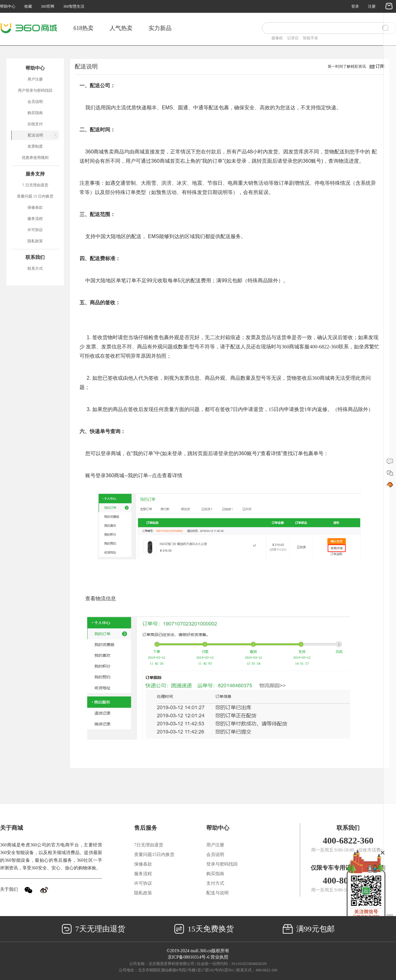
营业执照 (219, 957)
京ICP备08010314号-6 (189, 957)
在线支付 (35, 124)
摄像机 (277, 38)
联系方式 (35, 268)
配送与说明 (217, 893)
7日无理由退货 (149, 845)
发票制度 (35, 146)
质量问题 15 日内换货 (35, 196)
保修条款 (35, 207)
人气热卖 (121, 28)
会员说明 (35, 102)
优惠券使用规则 (35, 158)
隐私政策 (35, 241)
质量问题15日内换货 (154, 855)
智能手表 (310, 38)
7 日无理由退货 (35, 185)
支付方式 (215, 883)
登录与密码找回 (222, 864)
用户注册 (35, 79)
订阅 (380, 66)
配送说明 (35, 135)
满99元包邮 (309, 929)
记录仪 (293, 38)
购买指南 (35, 113)
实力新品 (160, 28)
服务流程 (35, 219)
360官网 (48, 6)
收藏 (28, 6)
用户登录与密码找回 (35, 90)
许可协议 (35, 230)
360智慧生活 (74, 6)
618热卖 (84, 28)
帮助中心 (8, 6)
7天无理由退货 (93, 929)
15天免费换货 (204, 929)
